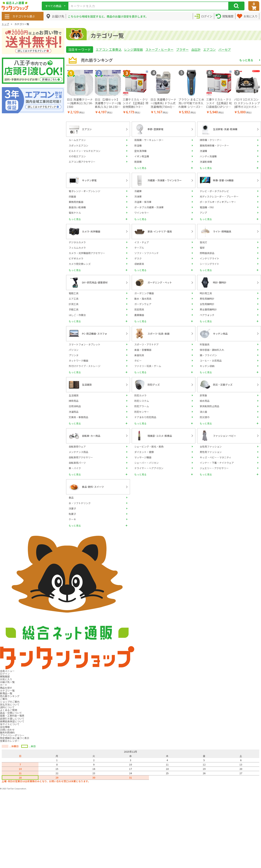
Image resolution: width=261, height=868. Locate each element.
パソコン (74, 350)
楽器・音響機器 (143, 350)
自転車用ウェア (77, 447)
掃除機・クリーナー (211, 140)
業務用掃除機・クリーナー (214, 145)
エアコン (209, 49)
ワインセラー (142, 213)
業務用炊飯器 (76, 202)
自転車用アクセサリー (81, 457)
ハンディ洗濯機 (208, 156)
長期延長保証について (12, 721)
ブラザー (182, 49)
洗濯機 (203, 151)
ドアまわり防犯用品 (145, 417)
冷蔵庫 (138, 191)
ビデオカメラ (76, 258)
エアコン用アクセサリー (82, 162)
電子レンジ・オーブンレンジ (84, 191)
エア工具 (74, 299)
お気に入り (6, 679)
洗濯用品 (74, 412)
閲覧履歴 (5, 676)
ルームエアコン (77, 140)
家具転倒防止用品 (209, 406)
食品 (71, 498)
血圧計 (196, 49)
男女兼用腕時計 (208, 309)
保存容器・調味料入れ (212, 350)
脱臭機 (138, 162)
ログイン (5, 674)
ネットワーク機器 (78, 361)
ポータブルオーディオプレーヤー (218, 202)
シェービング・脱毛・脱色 (149, 447)
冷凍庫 (138, 196)
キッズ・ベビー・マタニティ (215, 457)
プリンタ (74, 355)
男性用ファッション (211, 452)
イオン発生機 (142, 156)
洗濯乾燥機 (206, 162)
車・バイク (75, 468)
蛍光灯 (203, 242)
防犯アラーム (142, 406)
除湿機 (138, 145)
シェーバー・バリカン (147, 463)
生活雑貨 (74, 395)
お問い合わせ (7, 730)
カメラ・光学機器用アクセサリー (87, 253)
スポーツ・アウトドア (147, 344)
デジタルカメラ (77, 242)
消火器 (203, 412)
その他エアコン (77, 156)
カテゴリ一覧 (7, 691)
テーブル (139, 248)
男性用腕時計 (207, 299)
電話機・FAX (207, 207)
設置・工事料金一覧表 (12, 716)
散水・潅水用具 (143, 299)
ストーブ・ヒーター (159, 49)
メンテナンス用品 (78, 452)
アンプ (203, 213)
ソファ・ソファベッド (147, 253)
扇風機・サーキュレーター (149, 140)
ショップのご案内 (10, 702)
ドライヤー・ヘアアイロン (149, 468)
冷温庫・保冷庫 (143, 202)
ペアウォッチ (207, 315)
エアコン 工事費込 (109, 49)
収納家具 (139, 264)
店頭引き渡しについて (12, 719)
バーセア (225, 49)
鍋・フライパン (208, 355)
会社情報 (5, 727)
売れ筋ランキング (10, 696)
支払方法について (10, 704)
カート (4, 685)
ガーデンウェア (143, 304)
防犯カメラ (140, 395)
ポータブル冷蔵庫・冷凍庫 (149, 207)
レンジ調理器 (133, 49)
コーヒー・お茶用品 (211, 361)
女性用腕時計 (207, 304)
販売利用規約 (7, 732)
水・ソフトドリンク (80, 503)
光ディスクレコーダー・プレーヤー (219, 196)
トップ (5, 24)
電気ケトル (75, 213)
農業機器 (139, 315)
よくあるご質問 (9, 710)
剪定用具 (139, 309)
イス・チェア (142, 242)
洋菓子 (72, 508)
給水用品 (205, 401)
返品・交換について (11, 713)
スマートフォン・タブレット (85, 344)
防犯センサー (142, 412)
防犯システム (142, 401)
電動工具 (74, 293)
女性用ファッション (211, 447)
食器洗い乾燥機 (77, 207)
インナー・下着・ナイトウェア (217, 463)
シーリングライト (209, 264)
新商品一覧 (6, 693)
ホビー (138, 361)
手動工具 (74, 309)
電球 (202, 248)
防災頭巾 (205, 417)
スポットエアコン (78, 145)
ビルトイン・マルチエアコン (85, 151)
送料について (7, 707)
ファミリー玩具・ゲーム (148, 366)
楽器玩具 (139, 355)
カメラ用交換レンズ (80, 264)
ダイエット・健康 (144, 452)
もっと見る (246, 60)
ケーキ (72, 519)
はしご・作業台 (77, 315)
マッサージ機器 (143, 457)
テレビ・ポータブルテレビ (214, 191)
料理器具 (205, 344)
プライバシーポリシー (12, 735)
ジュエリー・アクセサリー (214, 468)
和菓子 (72, 514)
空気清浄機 (140, 151)
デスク (138, 258)
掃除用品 (74, 401)
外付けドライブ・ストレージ (85, 366)
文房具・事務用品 (78, 417)
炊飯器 (72, 196)
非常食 (203, 395)
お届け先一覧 (7, 682)
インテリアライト (209, 258)
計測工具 (74, 304)
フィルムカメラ (77, 248)
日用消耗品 (75, 406)
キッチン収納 (207, 366)
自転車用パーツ (77, 463)
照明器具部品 (207, 253)
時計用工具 (206, 293)
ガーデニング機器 (144, 293)
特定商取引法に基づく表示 (15, 738)
